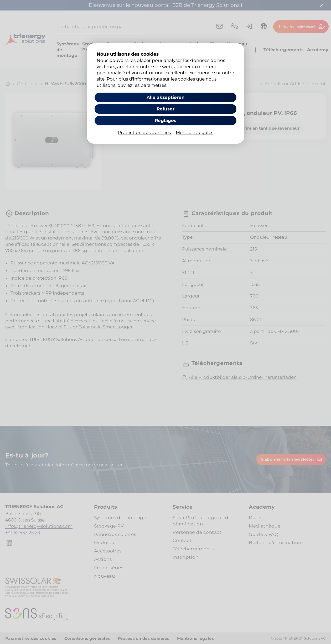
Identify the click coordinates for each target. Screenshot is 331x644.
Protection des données (144, 133)
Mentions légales (195, 133)
